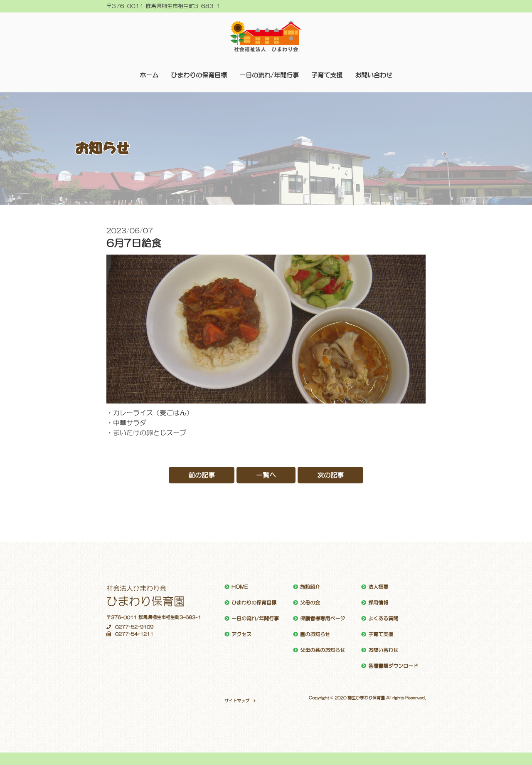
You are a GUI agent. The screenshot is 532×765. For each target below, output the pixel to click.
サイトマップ (237, 701)
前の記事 (202, 475)
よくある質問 (383, 619)
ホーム (149, 75)
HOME (240, 587)
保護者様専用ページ (323, 619)
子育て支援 (327, 75)
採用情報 (378, 603)
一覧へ (266, 475)
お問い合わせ (374, 75)
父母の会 (310, 603)
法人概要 (378, 587)
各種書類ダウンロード (393, 666)
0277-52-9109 (130, 627)
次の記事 (330, 475)
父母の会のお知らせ (323, 650)
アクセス (241, 634)
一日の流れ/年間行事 (269, 75)
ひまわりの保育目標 (199, 75)
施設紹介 (310, 587)
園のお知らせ (315, 634)
